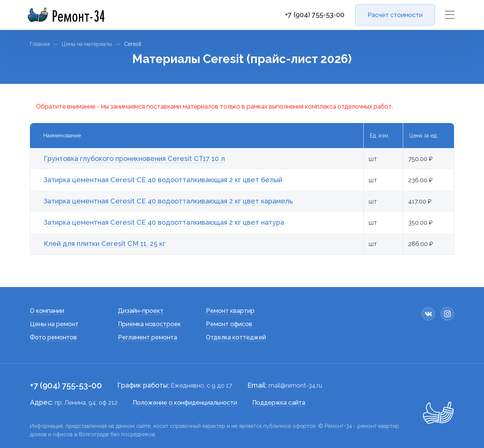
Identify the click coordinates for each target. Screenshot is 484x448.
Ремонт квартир (230, 311)
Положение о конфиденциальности (185, 403)
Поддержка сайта (279, 403)
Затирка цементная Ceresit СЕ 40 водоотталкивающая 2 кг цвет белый (163, 180)
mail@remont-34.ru (295, 386)
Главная (40, 44)
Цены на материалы (87, 44)
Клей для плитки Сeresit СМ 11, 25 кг (104, 244)
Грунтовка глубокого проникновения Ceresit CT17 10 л (134, 159)
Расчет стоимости (395, 15)
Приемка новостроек (149, 324)
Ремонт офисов (229, 324)
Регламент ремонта (148, 337)
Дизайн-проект (141, 311)
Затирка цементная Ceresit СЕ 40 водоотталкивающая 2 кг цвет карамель (168, 201)
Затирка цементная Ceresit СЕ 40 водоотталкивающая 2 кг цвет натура (164, 222)
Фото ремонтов (53, 337)
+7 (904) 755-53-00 (315, 15)
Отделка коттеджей (236, 337)
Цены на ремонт (54, 324)
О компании (47, 311)
